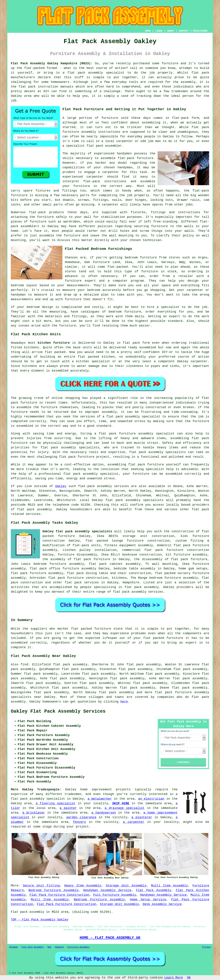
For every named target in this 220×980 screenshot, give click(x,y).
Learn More (174, 978)
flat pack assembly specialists (157, 452)
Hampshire (131, 582)
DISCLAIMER (200, 31)
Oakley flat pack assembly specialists (77, 531)
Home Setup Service (148, 900)
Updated (59, 947)
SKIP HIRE (121, 803)
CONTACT (184, 31)
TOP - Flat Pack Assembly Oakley (40, 920)
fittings (101, 200)
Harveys (168, 262)
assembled (148, 347)
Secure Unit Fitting (41, 886)
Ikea (128, 262)
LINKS (159, 31)
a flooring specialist (56, 803)
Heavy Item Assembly (83, 886)
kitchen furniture (54, 343)
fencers (79, 822)
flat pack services (82, 582)
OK (189, 978)
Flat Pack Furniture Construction (59, 895)
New (49, 947)
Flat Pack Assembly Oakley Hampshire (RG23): (52, 63)
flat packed (55, 352)
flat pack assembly (85, 73)
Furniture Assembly (79, 947)
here (124, 702)
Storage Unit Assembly (126, 886)
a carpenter (134, 822)
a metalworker (100, 799)
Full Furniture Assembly (115, 895)
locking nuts (162, 200)
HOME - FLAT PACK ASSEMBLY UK (110, 938)
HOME (148, 31)
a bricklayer (34, 813)
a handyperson (104, 813)
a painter (68, 808)
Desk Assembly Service (162, 904)
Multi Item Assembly (169, 886)
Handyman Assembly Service (107, 890)
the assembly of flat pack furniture (76, 559)
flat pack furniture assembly (37, 573)
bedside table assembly (135, 569)
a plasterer (142, 817)
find (24, 665)
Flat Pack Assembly (154, 890)
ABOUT (171, 31)
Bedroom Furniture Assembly (53, 890)
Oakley (61, 486)
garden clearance (81, 817)
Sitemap (13, 947)
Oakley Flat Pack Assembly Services (58, 711)
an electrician (151, 799)
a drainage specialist (125, 808)
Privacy (207, 947)
